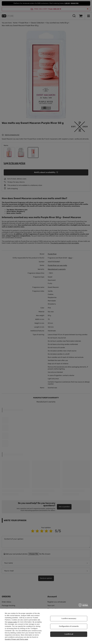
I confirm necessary (69, 618)
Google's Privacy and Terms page (16, 639)
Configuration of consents (69, 626)
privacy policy (13, 622)
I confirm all (69, 634)
